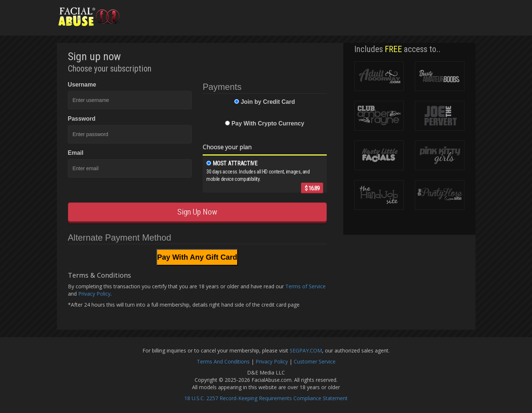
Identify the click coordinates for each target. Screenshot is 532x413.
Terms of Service (305, 286)
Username (82, 85)
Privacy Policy (94, 294)
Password (82, 119)
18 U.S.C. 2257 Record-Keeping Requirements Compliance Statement (266, 398)
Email (76, 153)
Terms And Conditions (223, 361)
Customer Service (315, 361)
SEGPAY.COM (306, 350)
